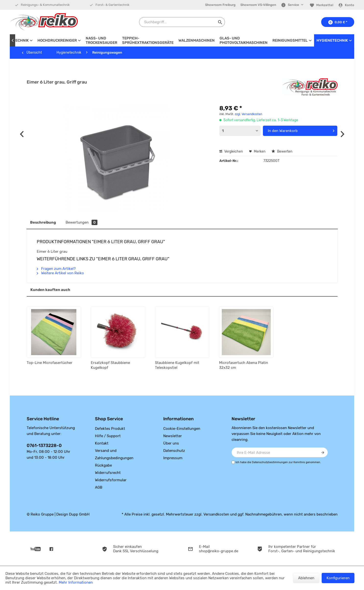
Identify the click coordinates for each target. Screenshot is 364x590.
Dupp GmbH (79, 514)
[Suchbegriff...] (182, 22)
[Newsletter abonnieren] (323, 452)
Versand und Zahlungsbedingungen (114, 454)
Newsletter (173, 436)
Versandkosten (216, 514)
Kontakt (102, 443)
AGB (99, 487)
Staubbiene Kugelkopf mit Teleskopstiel (177, 365)
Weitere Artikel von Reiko (60, 273)
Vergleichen (231, 151)
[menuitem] (220, 5)
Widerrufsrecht (108, 473)
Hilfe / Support (108, 436)
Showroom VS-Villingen (258, 5)
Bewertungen (82, 222)
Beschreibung (43, 222)
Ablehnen (306, 578)
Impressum (173, 458)
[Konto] (346, 5)
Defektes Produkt (110, 429)
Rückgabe (103, 465)
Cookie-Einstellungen (182, 429)
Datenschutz (174, 451)
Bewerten (282, 151)
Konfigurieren (338, 578)
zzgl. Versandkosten (248, 114)
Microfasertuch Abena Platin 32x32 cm (244, 365)
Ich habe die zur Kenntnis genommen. (278, 462)
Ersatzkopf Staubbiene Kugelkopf (110, 365)
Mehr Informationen (76, 582)
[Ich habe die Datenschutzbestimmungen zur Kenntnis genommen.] (233, 462)
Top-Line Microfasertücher (50, 363)
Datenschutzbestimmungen (270, 462)
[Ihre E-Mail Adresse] (280, 452)
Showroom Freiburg (220, 5)
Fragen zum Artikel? (56, 269)
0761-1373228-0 (44, 446)
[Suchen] (220, 22)
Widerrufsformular (111, 480)
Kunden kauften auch (50, 290)
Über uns (171, 443)
